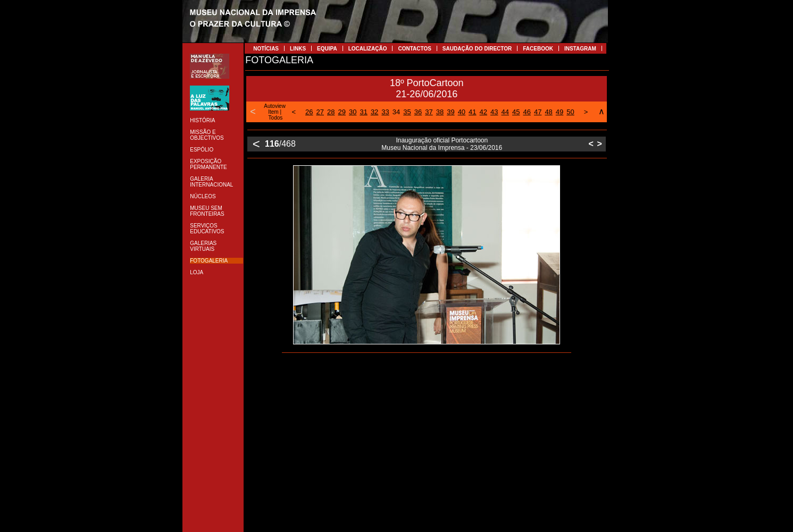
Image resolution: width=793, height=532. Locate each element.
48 (548, 112)
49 (560, 112)
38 (440, 112)
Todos (276, 118)
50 (570, 112)
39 (450, 112)
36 (418, 112)
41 (472, 112)
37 (429, 112)
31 (363, 112)
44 (505, 112)
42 (483, 112)
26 (309, 112)
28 (331, 112)
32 (374, 112)
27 (320, 112)
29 (341, 112)
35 (407, 112)
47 (538, 112)
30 (353, 112)
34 (396, 112)
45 (516, 112)
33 (385, 112)
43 (494, 112)
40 (462, 112)
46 (527, 112)
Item (273, 112)
